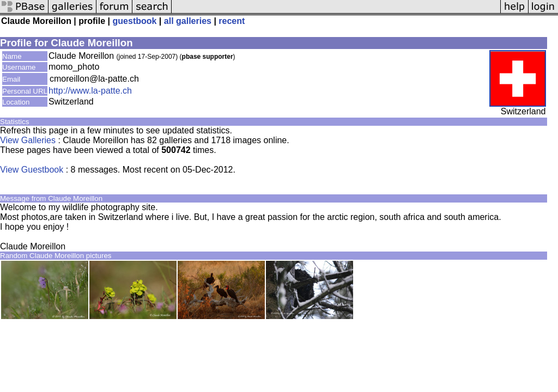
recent (232, 21)
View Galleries (28, 140)
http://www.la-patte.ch (90, 91)
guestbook (135, 21)
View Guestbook (32, 170)
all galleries (188, 21)
